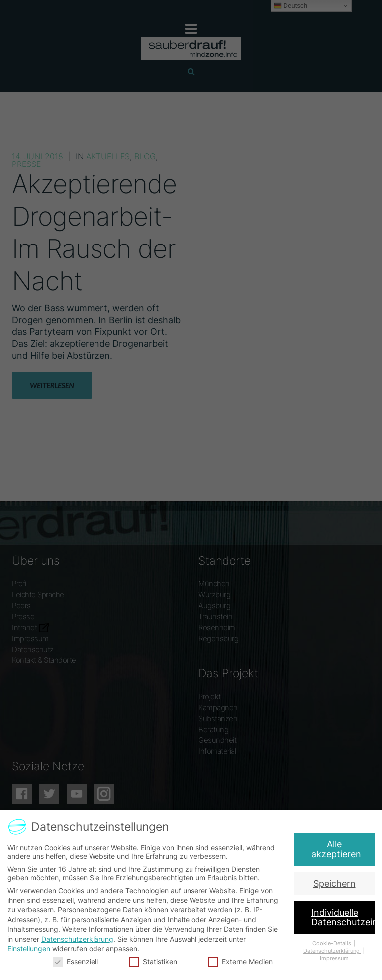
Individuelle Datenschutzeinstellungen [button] (342, 917)
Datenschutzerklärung (79, 938)
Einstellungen (32, 947)
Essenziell (78, 959)
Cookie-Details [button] (329, 942)
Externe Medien (239, 959)
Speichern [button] (335, 883)
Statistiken (154, 959)
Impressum (331, 956)
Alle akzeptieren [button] (339, 848)
